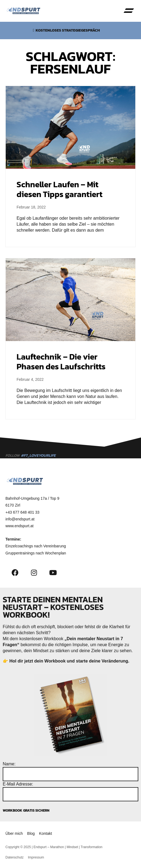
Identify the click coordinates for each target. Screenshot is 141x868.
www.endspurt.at (20, 526)
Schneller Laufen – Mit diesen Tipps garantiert (59, 189)
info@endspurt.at (20, 519)
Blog (31, 833)
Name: (9, 764)
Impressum (36, 857)
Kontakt (46, 833)
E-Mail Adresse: (18, 784)
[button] (129, 11)
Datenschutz (15, 857)
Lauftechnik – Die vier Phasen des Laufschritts (61, 362)
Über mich (14, 833)
